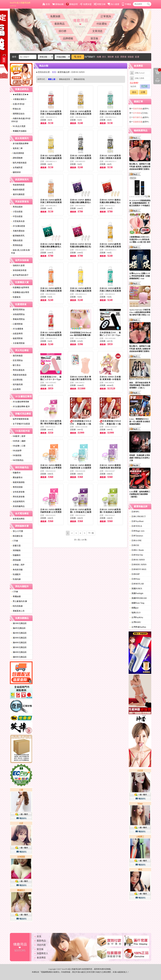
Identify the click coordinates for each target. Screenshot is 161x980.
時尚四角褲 (17, 606)
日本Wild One (136, 555)
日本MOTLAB (137, 584)
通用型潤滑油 (18, 310)
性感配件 (16, 574)
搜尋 (78, 57)
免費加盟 (86, 4)
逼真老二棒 (17, 148)
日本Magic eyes (137, 531)
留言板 (94, 38)
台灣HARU (135, 622)
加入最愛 (113, 4)
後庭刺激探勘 (18, 482)
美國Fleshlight (137, 593)
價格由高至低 (79, 79)
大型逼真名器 (18, 221)
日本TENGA (136, 526)
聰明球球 (16, 172)
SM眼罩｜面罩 (18, 436)
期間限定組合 (18, 114)
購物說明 (72, 4)
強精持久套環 (18, 265)
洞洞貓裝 (16, 550)
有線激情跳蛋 (18, 185)
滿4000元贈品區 (19, 643)
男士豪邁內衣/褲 (19, 601)
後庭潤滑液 (17, 338)
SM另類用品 (17, 460)
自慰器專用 (17, 334)
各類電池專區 (18, 519)
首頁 (46, 4)
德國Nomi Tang (137, 603)
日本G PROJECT (138, 516)
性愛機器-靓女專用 (20, 292)
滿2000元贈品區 (19, 633)
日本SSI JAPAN (137, 560)
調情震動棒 (17, 158)
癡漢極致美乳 (18, 236)
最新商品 (60, 24)
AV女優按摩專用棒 (20, 402)
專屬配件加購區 (19, 131)
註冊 (143, 92)
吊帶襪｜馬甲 (18, 565)
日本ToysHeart (137, 521)
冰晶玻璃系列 (18, 502)
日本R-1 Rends (137, 550)
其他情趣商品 (18, 506)
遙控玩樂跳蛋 (18, 194)
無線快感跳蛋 (18, 190)
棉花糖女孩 (17, 536)
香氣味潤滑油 (18, 319)
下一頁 (91, 533)
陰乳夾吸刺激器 (19, 163)
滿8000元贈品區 (19, 657)
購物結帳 (58, 4)
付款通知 (102, 24)
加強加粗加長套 (19, 270)
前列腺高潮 (17, 384)
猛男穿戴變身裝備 (20, 419)
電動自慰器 (17, 240)
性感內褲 (16, 579)
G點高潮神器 (18, 153)
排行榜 (62, 31)
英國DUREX (136, 589)
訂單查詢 (106, 16)
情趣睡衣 (16, 555)
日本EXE (134, 545)
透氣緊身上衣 (18, 611)
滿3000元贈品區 (19, 638)
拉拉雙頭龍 (17, 380)
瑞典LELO (135, 613)
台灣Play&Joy (136, 617)
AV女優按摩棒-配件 (20, 407)
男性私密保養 (18, 497)
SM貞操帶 (16, 451)
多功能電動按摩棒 (20, 144)
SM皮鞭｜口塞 (18, 446)
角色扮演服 (17, 570)
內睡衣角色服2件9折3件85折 (21, 120)
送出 (134, 92)
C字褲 (14, 541)
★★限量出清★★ (20, 94)
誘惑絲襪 (16, 560)
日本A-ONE (136, 541)
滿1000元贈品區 (19, 623)
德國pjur (134, 608)
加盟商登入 (42, 953)
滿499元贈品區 (18, 628)
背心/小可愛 (17, 531)
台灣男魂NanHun (138, 627)
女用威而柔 (17, 168)
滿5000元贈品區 (19, 647)
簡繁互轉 (100, 4)
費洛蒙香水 (17, 477)
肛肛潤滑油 (17, 360)
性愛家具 (16, 297)
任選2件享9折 (18, 104)
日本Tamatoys (136, 536)
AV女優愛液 (17, 329)
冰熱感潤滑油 (18, 314)
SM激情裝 (16, 455)
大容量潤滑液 (18, 343)
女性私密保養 (18, 492)
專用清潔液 (17, 487)
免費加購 (55, 16)
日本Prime (135, 579)
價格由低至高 (64, 79)
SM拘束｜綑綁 (18, 441)
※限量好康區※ (19, 99)
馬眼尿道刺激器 (19, 375)
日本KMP (135, 574)
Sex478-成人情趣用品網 (20, 4)
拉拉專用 (16, 389)
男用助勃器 (17, 245)
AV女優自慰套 (18, 226)
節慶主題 (16, 546)
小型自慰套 (17, 212)
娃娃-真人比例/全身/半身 (21, 252)
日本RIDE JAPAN (138, 565)
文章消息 (97, 31)
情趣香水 (16, 473)
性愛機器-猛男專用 (20, 288)
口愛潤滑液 (17, 324)
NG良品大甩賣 (18, 126)
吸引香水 (16, 365)
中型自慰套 (17, 216)
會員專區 (41, 958)
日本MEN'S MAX (138, 569)
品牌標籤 (68, 38)
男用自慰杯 (17, 207)
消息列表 (41, 945)
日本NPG (135, 512)
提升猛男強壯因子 (20, 275)
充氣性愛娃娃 (18, 231)
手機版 (126, 4)
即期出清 (16, 109)
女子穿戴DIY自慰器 (21, 424)
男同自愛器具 (18, 370)
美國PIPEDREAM (138, 598)
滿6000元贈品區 (19, 652)
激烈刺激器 (17, 356)
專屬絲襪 (16, 596)
